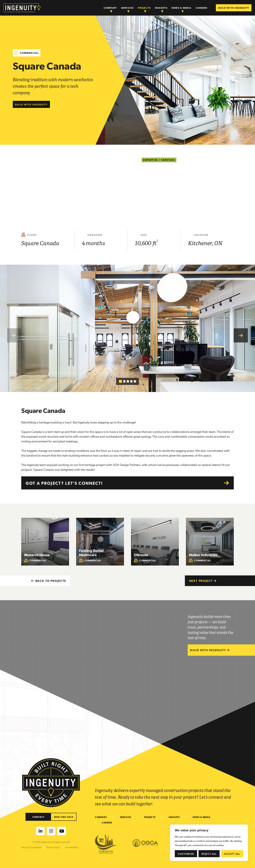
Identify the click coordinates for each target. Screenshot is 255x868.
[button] (241, 335)
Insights (161, 8)
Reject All (209, 854)
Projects (144, 8)
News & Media (182, 8)
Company (110, 8)
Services (127, 8)
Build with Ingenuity (31, 104)
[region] (209, 843)
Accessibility (72, 847)
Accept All (232, 854)
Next (203, 581)
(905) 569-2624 (64, 817)
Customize (186, 854)
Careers (202, 8)
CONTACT (38, 817)
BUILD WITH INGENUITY (234, 8)
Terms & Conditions (31, 847)
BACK (49, 581)
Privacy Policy (53, 847)
